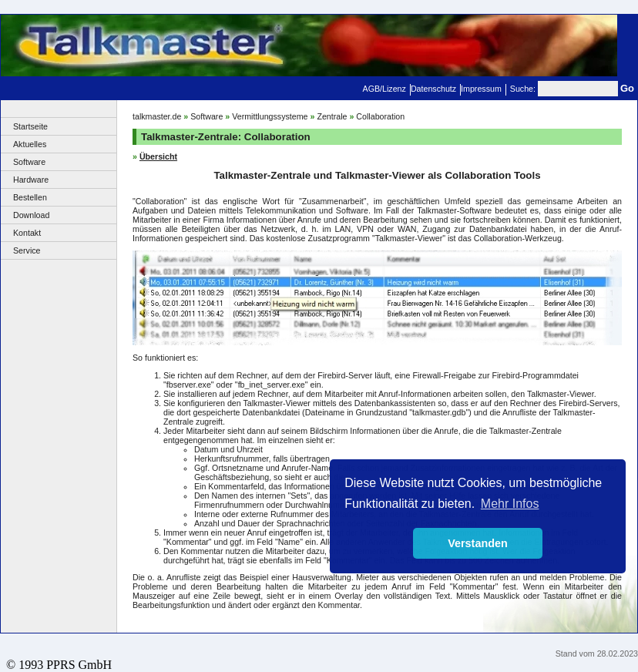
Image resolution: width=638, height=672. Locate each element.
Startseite (30, 126)
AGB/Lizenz (384, 89)
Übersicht (158, 156)
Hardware (31, 180)
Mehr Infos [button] (510, 504)
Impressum (481, 89)
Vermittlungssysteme (270, 116)
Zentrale (332, 116)
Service (27, 250)
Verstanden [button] (478, 543)
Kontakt (27, 233)
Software (29, 162)
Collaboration (380, 116)
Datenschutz (433, 89)
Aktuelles (30, 144)
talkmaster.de (157, 116)
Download (31, 215)
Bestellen (30, 197)
